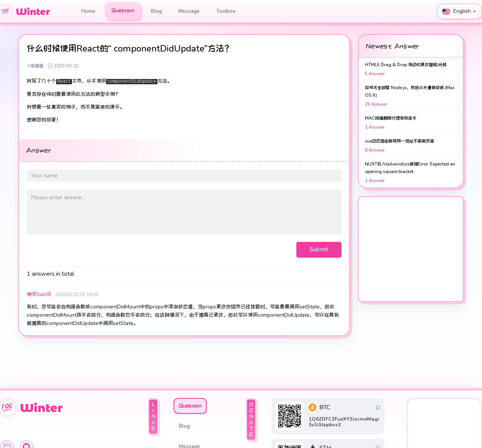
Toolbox (226, 11)
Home (88, 11)
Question (123, 11)
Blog (156, 11)
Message (189, 11)
